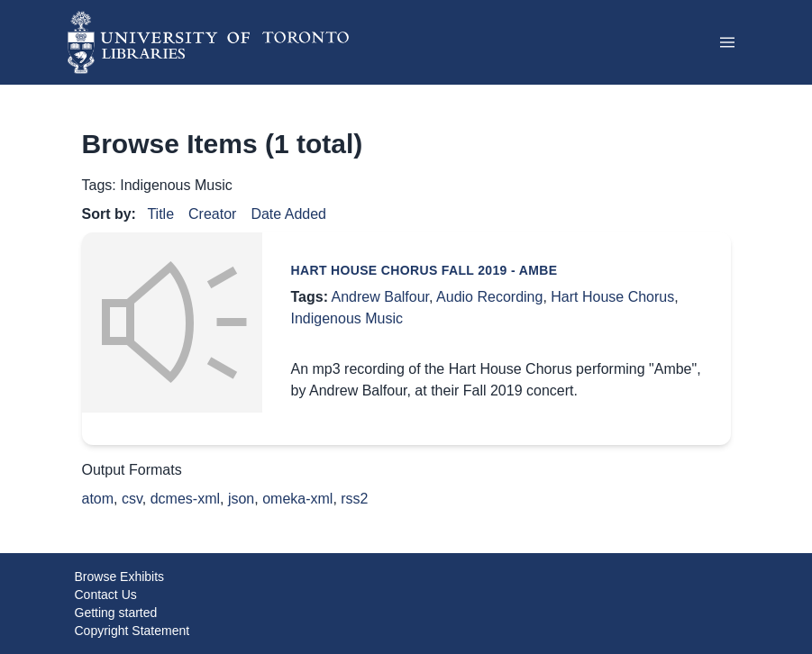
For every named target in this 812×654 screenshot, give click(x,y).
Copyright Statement (132, 631)
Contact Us (106, 595)
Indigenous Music (347, 318)
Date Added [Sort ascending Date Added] (288, 214)
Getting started (116, 613)
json (241, 499)
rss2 (354, 499)
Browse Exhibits (120, 577)
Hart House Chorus (612, 297)
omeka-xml (297, 499)
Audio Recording (489, 297)
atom (98, 499)
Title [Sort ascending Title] (160, 214)
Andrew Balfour (381, 297)
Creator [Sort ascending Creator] (212, 214)
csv (132, 499)
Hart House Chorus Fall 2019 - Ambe (424, 270)
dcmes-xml (185, 499)
